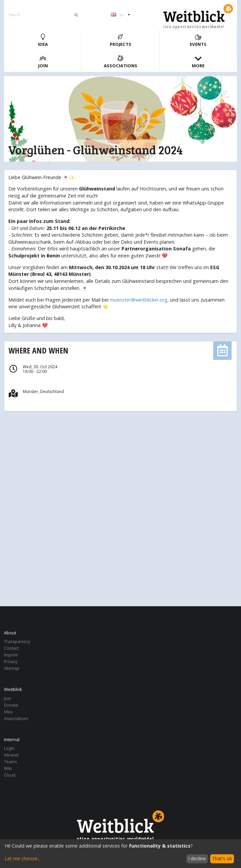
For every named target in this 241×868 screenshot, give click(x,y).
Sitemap (12, 668)
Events (198, 40)
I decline (197, 858)
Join (43, 62)
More (198, 62)
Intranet (11, 755)
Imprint (11, 655)
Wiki (8, 768)
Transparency (17, 642)
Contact (11, 648)
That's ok (222, 858)
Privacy (11, 662)
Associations (120, 62)
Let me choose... (23, 858)
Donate (11, 705)
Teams (10, 762)
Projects (120, 40)
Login (9, 749)
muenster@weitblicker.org (139, 300)
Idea (43, 40)
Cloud (10, 775)
